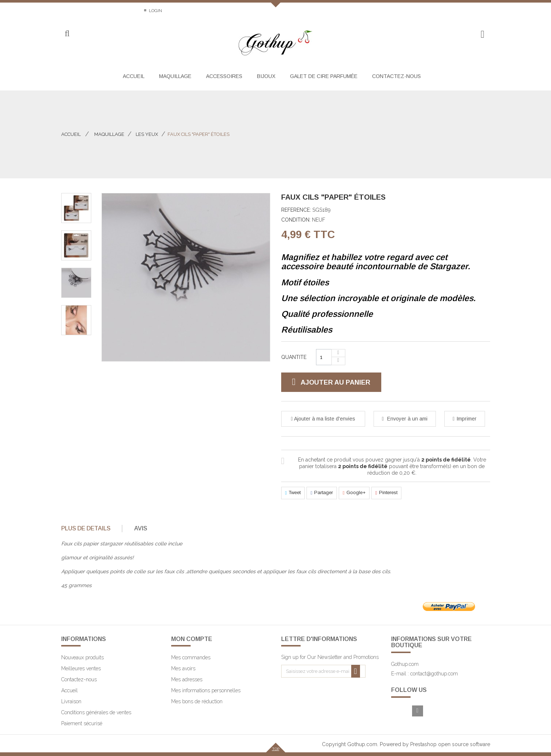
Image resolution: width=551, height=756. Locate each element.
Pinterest (386, 493)
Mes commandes (191, 657)
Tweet (293, 493)
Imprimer (466, 419)
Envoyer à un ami (407, 419)
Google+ (354, 493)
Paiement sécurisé (82, 723)
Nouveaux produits (82, 657)
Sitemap (125, 11)
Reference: (296, 210)
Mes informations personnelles (206, 690)
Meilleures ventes (81, 668)
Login (155, 11)
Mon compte (192, 639)
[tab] (91, 529)
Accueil (71, 134)
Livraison (71, 701)
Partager (322, 493)
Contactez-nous (81, 11)
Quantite (294, 357)
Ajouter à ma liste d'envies (324, 419)
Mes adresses (187, 679)
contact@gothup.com (434, 674)
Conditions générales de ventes (96, 712)
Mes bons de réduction (197, 701)
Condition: (296, 220)
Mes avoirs (183, 668)
